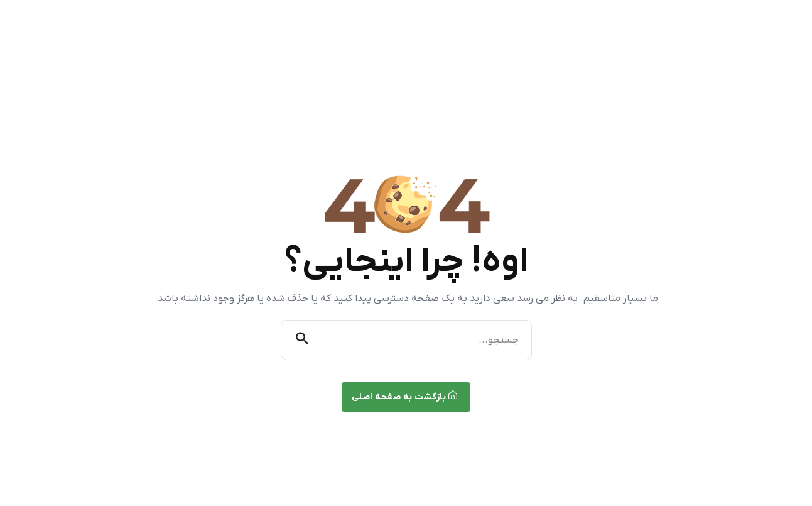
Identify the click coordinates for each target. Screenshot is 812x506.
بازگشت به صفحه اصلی (405, 397)
